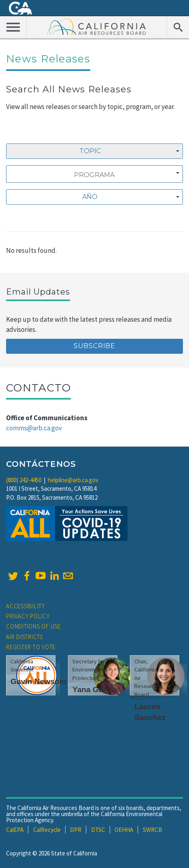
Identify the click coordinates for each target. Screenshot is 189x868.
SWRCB (153, 830)
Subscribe (94, 346)
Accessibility (25, 606)
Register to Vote (31, 647)
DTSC (98, 830)
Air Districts (24, 637)
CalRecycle (47, 830)
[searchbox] (94, 175)
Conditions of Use (33, 626)
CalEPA (15, 830)
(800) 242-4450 (24, 480)
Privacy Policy (28, 616)
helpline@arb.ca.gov (73, 480)
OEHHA (124, 830)
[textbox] (92, 197)
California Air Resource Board (97, 26)
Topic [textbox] (90, 151)
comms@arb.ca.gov (34, 428)
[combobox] (94, 151)
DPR (76, 830)
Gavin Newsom (38, 681)
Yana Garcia (95, 689)
